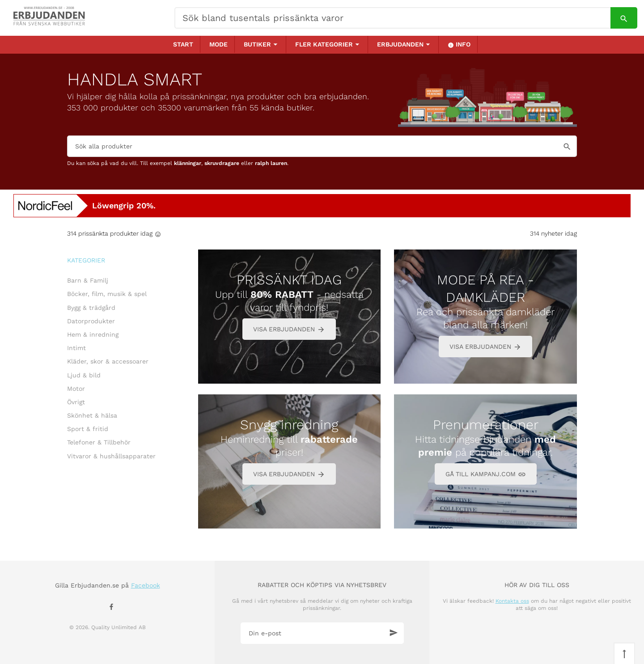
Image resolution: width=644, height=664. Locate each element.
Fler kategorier (324, 44)
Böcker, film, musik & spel (107, 294)
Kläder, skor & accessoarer (108, 361)
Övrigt (76, 402)
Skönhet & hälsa (92, 415)
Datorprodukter (91, 321)
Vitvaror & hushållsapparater (111, 456)
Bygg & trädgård (91, 308)
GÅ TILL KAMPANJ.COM (486, 475)
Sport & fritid (88, 429)
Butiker (257, 44)
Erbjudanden (400, 44)
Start (183, 44)
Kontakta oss (512, 601)
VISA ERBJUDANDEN (289, 330)
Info (459, 44)
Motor (76, 389)
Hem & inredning (93, 334)
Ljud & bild (84, 375)
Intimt (76, 348)
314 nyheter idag (553, 233)
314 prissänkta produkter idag (110, 233)
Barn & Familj (88, 280)
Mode (218, 44)
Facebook (146, 585)
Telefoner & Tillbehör (99, 442)
